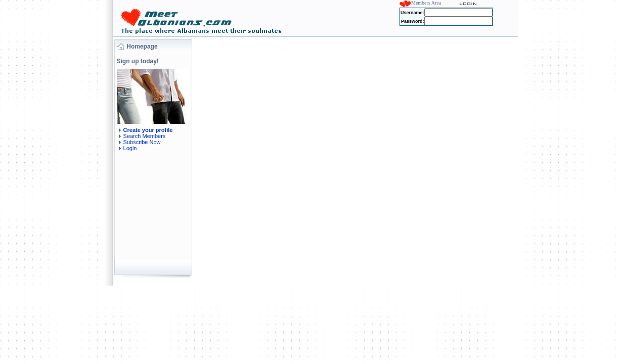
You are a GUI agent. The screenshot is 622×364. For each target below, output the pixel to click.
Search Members (145, 136)
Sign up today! (138, 61)
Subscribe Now (142, 142)
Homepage (142, 47)
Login (130, 148)
